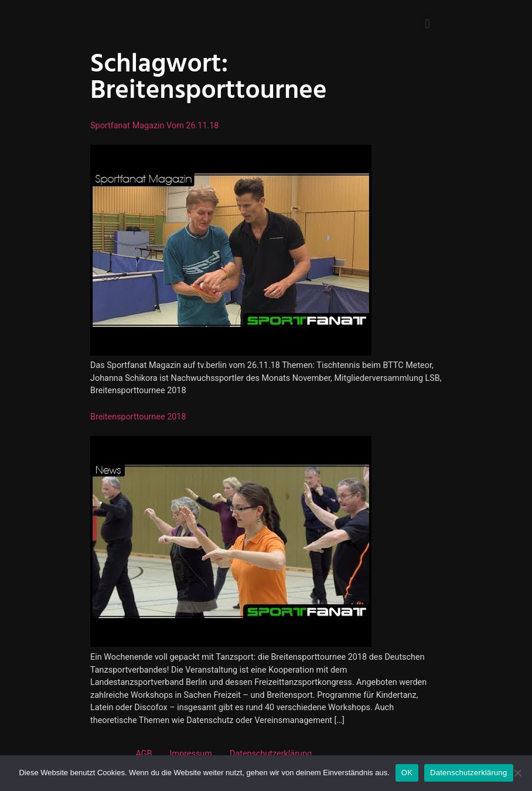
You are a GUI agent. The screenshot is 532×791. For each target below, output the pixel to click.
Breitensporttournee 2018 (138, 417)
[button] (427, 24)
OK (407, 773)
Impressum (191, 754)
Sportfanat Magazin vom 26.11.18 (154, 126)
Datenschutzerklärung (271, 754)
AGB (144, 754)
